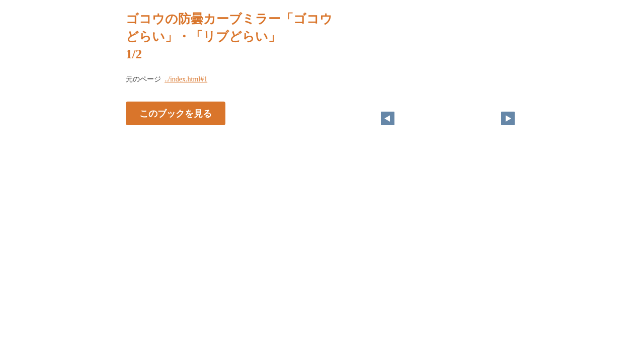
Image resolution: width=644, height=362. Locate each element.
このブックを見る (176, 114)
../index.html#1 (186, 79)
